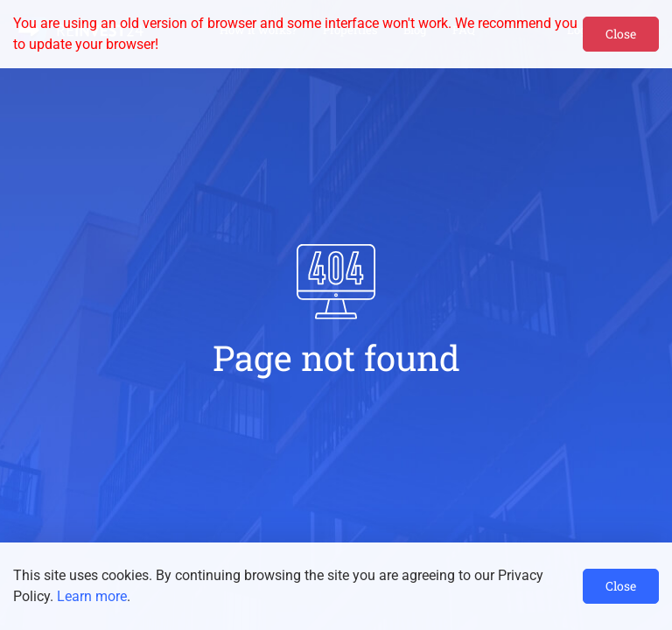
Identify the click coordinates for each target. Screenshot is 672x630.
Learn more (92, 596)
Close (621, 34)
